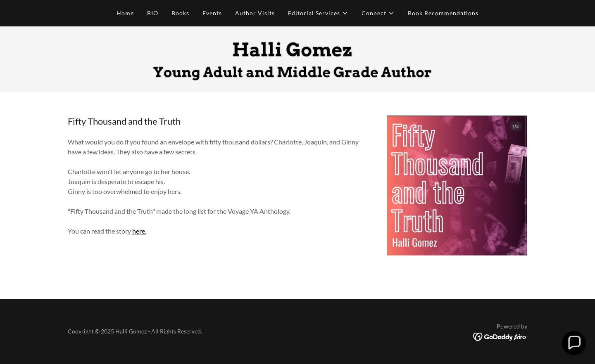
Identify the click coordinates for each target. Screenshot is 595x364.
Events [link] (212, 13)
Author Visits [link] (255, 13)
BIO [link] (153, 13)
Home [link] (125, 13)
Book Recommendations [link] (443, 13)
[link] (500, 336)
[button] (318, 13)
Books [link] (180, 13)
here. (139, 231)
